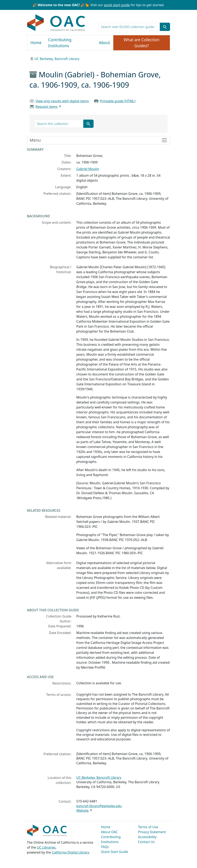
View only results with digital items (62, 101)
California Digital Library (70, 852)
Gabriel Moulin (88, 169)
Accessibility (147, 837)
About (104, 43)
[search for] (129, 27)
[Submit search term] (165, 27)
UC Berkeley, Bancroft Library (57, 59)
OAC (56, 23)
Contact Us (146, 842)
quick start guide (117, 5)
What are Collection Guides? (142, 43)
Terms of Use (148, 827)
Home (36, 43)
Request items (47, 107)
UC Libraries (46, 847)
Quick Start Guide (115, 852)
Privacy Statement (152, 832)
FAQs (105, 847)
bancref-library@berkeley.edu (99, 806)
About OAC (109, 832)
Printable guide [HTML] (118, 101)
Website (82, 810)
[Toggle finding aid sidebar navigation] (98, 140)
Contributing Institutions (60, 43)
